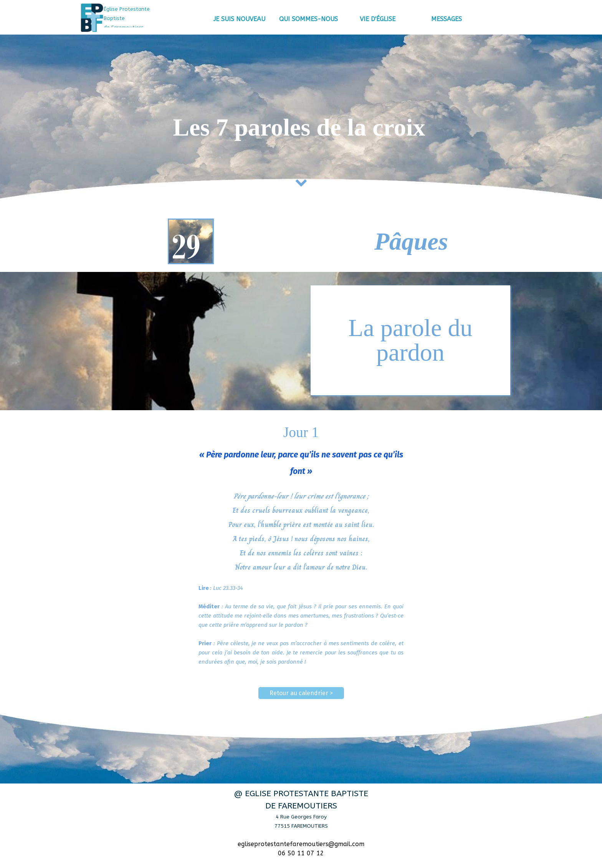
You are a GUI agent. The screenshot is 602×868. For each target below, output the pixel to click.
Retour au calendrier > (301, 693)
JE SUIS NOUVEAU (239, 19)
